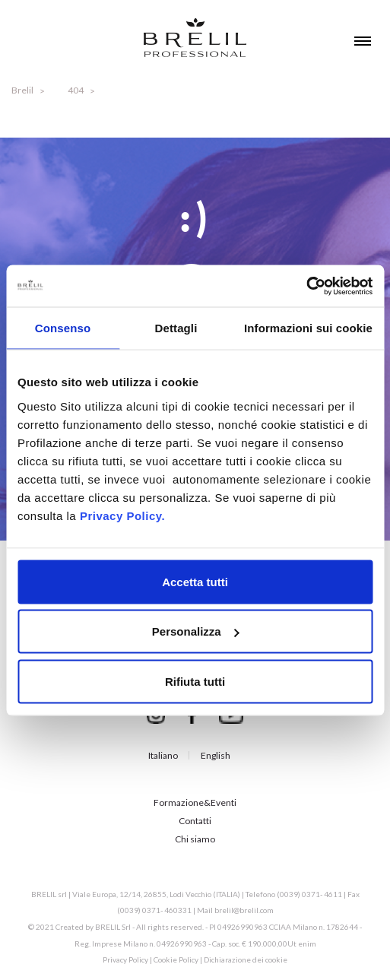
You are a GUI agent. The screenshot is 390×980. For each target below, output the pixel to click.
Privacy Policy (125, 959)
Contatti (195, 821)
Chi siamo (195, 839)
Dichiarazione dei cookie (246, 959)
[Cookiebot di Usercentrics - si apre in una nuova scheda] (306, 286)
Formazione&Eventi (195, 802)
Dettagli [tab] (176, 328)
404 (76, 90)
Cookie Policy (176, 959)
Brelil (22, 90)
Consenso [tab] (63, 328)
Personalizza (196, 631)
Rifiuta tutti (195, 681)
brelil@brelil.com (244, 910)
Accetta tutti (195, 581)
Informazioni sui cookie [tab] (308, 328)
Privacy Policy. (122, 515)
